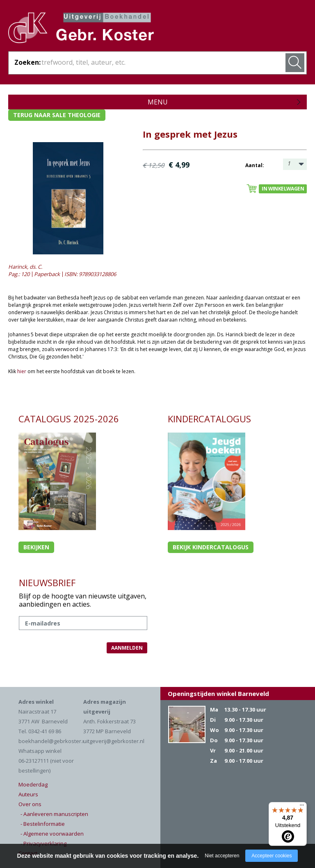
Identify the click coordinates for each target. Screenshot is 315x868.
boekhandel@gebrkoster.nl (53, 741)
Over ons (30, 804)
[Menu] (302, 807)
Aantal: (255, 165)
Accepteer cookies (272, 856)
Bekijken (36, 547)
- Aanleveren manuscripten (54, 814)
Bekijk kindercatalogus (211, 547)
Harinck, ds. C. (25, 267)
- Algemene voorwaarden (52, 834)
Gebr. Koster (81, 29)
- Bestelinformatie (43, 824)
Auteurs (28, 794)
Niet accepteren (222, 856)
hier (22, 371)
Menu (158, 102)
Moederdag (33, 784)
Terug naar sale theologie (57, 115)
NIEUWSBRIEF (47, 582)
